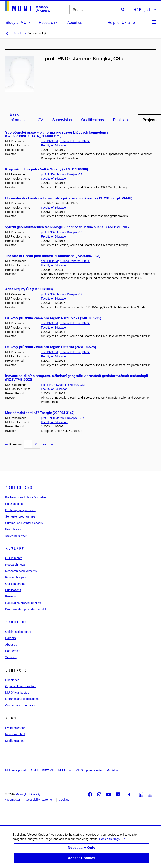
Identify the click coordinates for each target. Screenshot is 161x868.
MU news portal (15, 770)
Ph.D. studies (14, 504)
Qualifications (92, 120)
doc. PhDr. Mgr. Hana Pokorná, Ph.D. (65, 141)
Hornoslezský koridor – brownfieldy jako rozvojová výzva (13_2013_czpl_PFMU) (69, 198)
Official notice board (18, 632)
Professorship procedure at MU (26, 609)
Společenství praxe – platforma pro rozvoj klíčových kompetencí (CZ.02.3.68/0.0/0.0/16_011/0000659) (56, 134)
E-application (14, 529)
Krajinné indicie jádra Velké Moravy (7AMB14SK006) (47, 169)
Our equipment (15, 584)
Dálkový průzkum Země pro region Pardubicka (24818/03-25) (53, 318)
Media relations (15, 741)
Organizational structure (21, 686)
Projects (11, 596)
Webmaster (13, 800)
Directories (12, 680)
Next (48, 444)
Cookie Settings (112, 842)
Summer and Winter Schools (24, 523)
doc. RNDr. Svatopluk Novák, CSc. (64, 385)
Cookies (64, 800)
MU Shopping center (89, 770)
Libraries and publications (22, 699)
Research (16, 548)
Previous (14, 444)
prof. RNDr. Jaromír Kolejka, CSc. (63, 174)
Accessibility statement (39, 800)
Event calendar (15, 728)
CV (40, 120)
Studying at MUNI (17, 536)
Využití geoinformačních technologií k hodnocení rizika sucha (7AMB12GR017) (68, 227)
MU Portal (65, 770)
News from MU (15, 734)
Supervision (62, 120)
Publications (123, 120)
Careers (10, 638)
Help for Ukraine (121, 23)
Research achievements (21, 571)
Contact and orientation (20, 705)
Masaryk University (28, 794)
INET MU (48, 770)
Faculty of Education (54, 145)
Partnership (13, 651)
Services (11, 657)
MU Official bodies (17, 693)
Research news (15, 565)
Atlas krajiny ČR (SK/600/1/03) (29, 289)
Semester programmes (20, 516)
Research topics (16, 577)
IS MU (34, 770)
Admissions (19, 488)
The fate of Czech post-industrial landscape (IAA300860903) (53, 256)
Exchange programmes (20, 510)
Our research (14, 558)
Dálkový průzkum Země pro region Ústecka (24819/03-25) (51, 347)
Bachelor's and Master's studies (26, 497)
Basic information (19, 117)
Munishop (113, 770)
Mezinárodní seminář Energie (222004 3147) (40, 413)
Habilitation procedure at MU (24, 603)
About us (16, 622)
